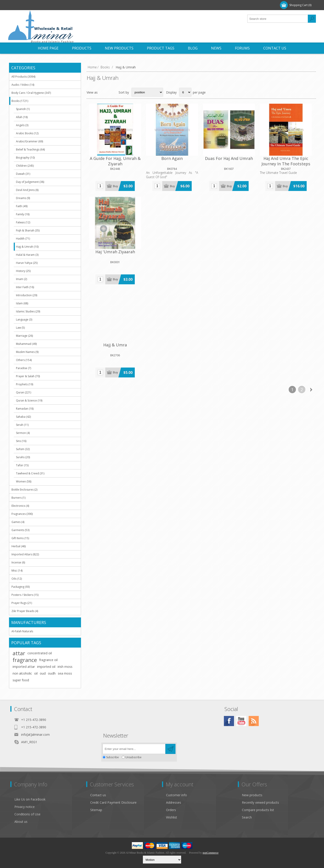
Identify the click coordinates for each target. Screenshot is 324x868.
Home (92, 67)
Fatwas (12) (23, 222)
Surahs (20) (23, 457)
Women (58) (24, 481)
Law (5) (20, 328)
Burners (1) (18, 498)
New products (252, 795)
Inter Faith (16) (25, 287)
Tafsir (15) (22, 465)
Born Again (155, 149)
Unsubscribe (133, 757)
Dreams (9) (23, 198)
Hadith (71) (23, 239)
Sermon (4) (23, 433)
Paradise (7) (24, 368)
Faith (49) (22, 206)
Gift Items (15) (20, 538)
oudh (52, 673)
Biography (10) (25, 158)
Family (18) (23, 214)
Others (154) (24, 360)
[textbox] (278, 19)
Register (20, 5)
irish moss (65, 667)
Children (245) (25, 166)
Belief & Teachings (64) (30, 149)
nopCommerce (210, 853)
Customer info (177, 795)
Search (247, 817)
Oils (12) (17, 579)
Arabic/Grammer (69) (29, 141)
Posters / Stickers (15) (25, 595)
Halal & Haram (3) (27, 255)
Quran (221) (24, 392)
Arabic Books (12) (27, 133)
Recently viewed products (260, 802)
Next (311, 274)
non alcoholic (22, 673)
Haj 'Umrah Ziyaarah (293, 149)
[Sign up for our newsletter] (134, 749)
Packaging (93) (21, 587)
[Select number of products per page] (185, 92)
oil (36, 673)
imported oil (46, 667)
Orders (171, 810)
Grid (103, 92)
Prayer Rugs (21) (22, 603)
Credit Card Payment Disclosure (113, 802)
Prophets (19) (25, 384)
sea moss (65, 673)
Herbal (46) (19, 546)
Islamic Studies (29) (28, 311)
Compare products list (258, 810)
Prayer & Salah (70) (28, 376)
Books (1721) (20, 101)
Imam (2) (21, 279)
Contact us (98, 795)
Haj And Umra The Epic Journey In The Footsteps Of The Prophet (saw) (247, 157)
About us (21, 822)
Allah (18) (22, 117)
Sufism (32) (23, 449)
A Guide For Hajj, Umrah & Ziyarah (109, 152)
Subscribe (112, 757)
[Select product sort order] (147, 92)
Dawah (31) (23, 174)
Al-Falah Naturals (22, 631)
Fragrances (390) (22, 514)
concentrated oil (40, 653)
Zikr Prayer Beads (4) (25, 611)
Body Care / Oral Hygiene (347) (31, 93)
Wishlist (172, 817)
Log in (38, 5)
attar (19, 653)
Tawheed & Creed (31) (30, 473)
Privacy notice (25, 807)
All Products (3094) (23, 77)
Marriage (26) (24, 336)
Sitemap (96, 810)
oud (43, 673)
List (112, 92)
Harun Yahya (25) (27, 263)
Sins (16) (21, 441)
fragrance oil (48, 660)
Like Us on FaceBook (30, 799)
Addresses (174, 802)
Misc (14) (17, 571)
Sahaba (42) (23, 417)
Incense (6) (18, 562)
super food (21, 680)
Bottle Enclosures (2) (24, 490)
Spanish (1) (23, 109)
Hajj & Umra (109, 231)
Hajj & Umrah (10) (27, 247)
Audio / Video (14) (23, 85)
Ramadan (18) (25, 409)
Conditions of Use (27, 814)
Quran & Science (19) (29, 400)
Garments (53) (20, 530)
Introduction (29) (27, 295)
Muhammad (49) (26, 344)
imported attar (24, 667)
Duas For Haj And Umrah (201, 152)
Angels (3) (22, 125)
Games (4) (18, 522)
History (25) (23, 271)
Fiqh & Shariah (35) (28, 230)
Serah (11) (22, 425)
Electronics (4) (20, 506)
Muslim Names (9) (27, 352)
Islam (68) (22, 303)
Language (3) (24, 320)
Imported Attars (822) (25, 554)
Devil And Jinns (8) (27, 190)
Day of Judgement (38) (30, 182)
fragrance (25, 660)
